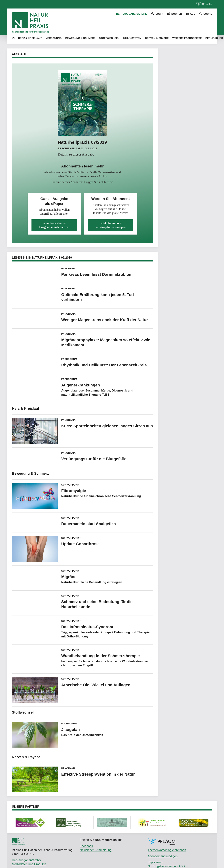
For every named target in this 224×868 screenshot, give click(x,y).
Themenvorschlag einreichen (167, 850)
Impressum (155, 862)
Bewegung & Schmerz (80, 38)
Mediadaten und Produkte (29, 864)
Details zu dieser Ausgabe (76, 154)
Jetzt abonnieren (111, 225)
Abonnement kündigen (163, 856)
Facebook (86, 846)
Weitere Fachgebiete (187, 38)
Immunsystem (132, 38)
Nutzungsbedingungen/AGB (166, 866)
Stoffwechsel (109, 38)
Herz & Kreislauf (30, 38)
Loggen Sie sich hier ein (99, 182)
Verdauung (54, 38)
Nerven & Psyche (157, 38)
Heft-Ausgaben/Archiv (132, 14)
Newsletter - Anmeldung (96, 850)
